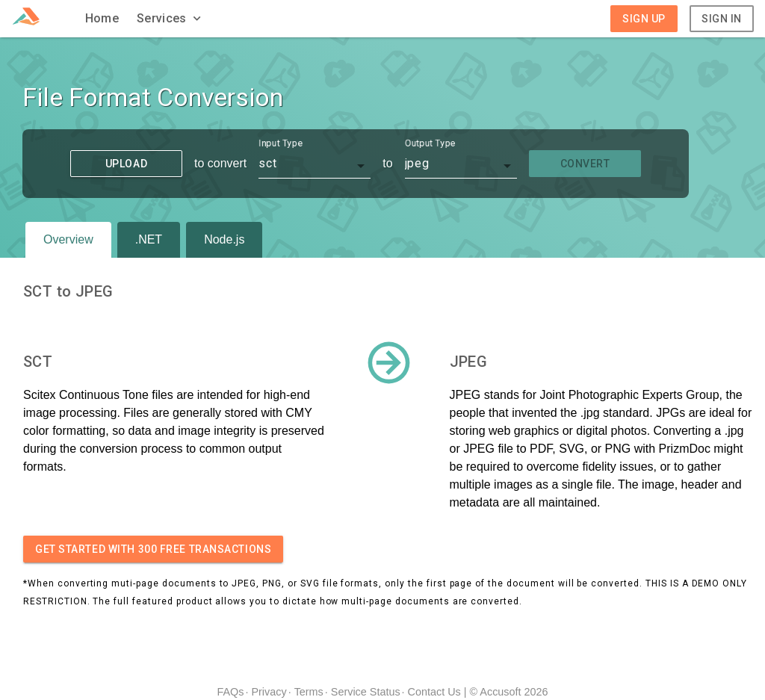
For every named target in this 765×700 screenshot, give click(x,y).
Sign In (722, 19)
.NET (149, 239)
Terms (309, 692)
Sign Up (644, 19)
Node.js (224, 239)
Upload (126, 164)
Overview (68, 239)
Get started (153, 549)
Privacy (269, 692)
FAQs (230, 692)
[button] (170, 19)
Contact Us (434, 692)
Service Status (366, 692)
